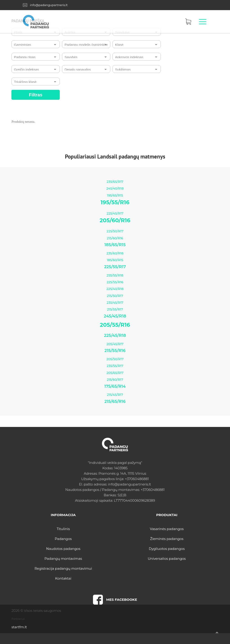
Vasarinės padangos (167, 529)
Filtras (36, 95)
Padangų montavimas (63, 559)
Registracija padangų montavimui (63, 568)
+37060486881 (137, 479)
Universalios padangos (167, 559)
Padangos (63, 539)
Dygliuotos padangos (167, 549)
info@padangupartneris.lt (49, 5)
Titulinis (63, 529)
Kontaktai (63, 578)
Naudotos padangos (63, 549)
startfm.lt (19, 627)
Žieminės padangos (167, 539)
